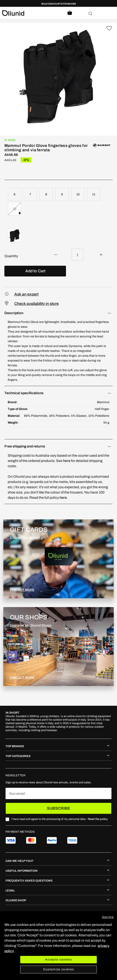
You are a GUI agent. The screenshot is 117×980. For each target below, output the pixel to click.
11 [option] (94, 194)
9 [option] (62, 194)
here (67, 461)
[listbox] (58, 202)
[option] (15, 235)
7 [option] (30, 194)
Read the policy (98, 819)
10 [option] (78, 194)
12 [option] (15, 209)
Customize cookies (59, 969)
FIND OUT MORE (22, 590)
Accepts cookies (58, 960)
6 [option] (15, 194)
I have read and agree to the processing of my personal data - (60, 819)
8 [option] (46, 194)
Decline (108, 917)
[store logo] (30, 13)
